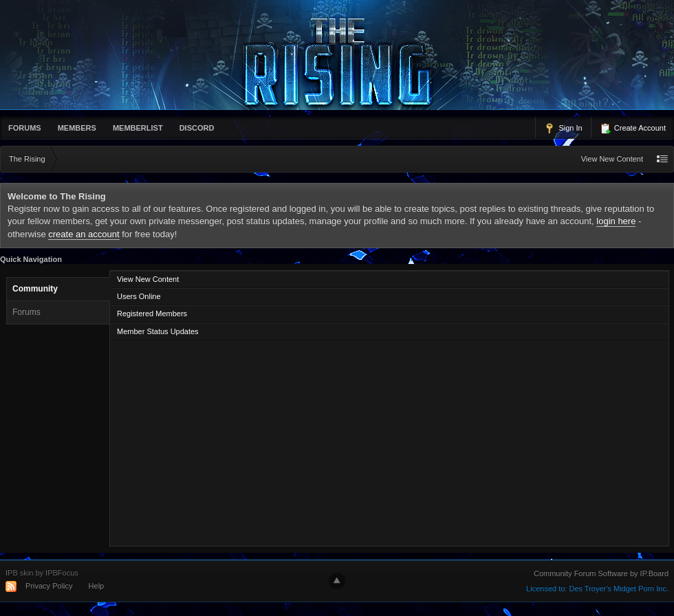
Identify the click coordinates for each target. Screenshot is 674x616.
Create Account (633, 129)
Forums (25, 128)
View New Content (612, 159)
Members (77, 128)
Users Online (139, 296)
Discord (197, 128)
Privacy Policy (49, 586)
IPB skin (19, 573)
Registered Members (152, 313)
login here (616, 221)
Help (97, 586)
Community (35, 289)
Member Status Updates (158, 331)
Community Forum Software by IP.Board (601, 573)
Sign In (563, 129)
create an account (84, 234)
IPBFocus (62, 573)
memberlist (138, 128)
